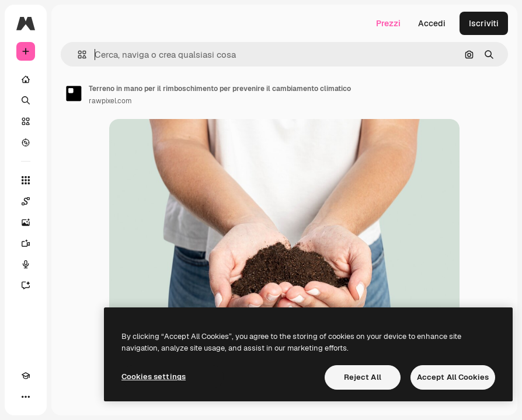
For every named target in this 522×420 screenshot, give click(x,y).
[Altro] (26, 397)
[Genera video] (26, 243)
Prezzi (388, 23)
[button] (77, 55)
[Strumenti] (26, 180)
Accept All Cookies (453, 377)
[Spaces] (26, 201)
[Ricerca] (26, 100)
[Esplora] (26, 142)
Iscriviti (484, 23)
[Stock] (26, 121)
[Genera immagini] (26, 222)
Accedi (432, 23)
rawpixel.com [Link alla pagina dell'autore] (110, 101)
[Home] (26, 79)
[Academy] (26, 376)
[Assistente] (26, 285)
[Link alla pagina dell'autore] (74, 93)
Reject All (363, 377)
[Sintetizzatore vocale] (26, 264)
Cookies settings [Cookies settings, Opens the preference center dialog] (154, 377)
